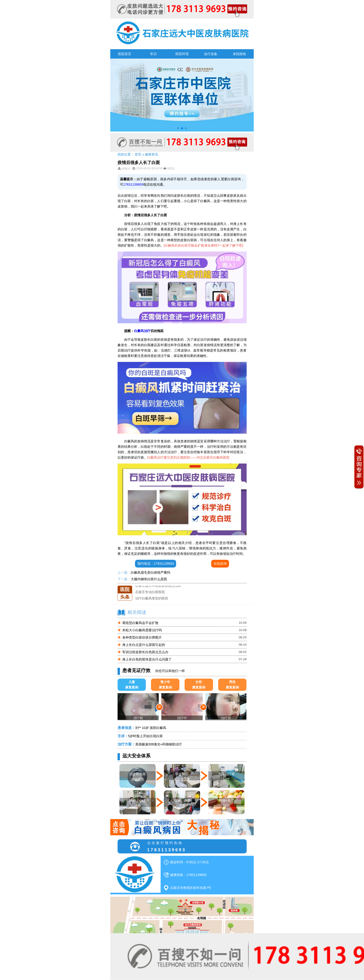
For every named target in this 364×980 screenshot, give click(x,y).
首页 (138, 154)
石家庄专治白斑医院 (150, 592)
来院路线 (239, 54)
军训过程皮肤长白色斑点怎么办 (145, 652)
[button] (178, 128)
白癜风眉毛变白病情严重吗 (150, 572)
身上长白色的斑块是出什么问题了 (147, 659)
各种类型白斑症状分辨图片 (142, 637)
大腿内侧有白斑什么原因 (149, 579)
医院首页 (125, 54)
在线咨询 (220, 564)
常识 (153, 54)
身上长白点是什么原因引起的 (144, 645)
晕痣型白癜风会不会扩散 (140, 623)
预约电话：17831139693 (156, 564)
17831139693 (133, 184)
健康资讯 (151, 154)
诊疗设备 (211, 54)
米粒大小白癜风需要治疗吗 (142, 630)
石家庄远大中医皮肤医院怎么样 (158, 586)
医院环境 (182, 54)
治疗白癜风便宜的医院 (152, 598)
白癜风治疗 (142, 331)
